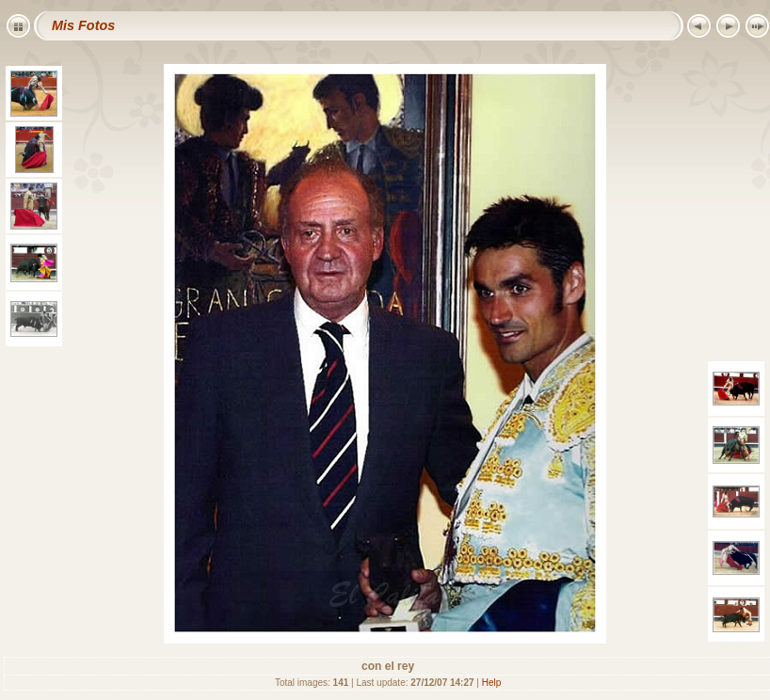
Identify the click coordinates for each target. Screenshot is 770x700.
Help (492, 683)
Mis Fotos (83, 25)
